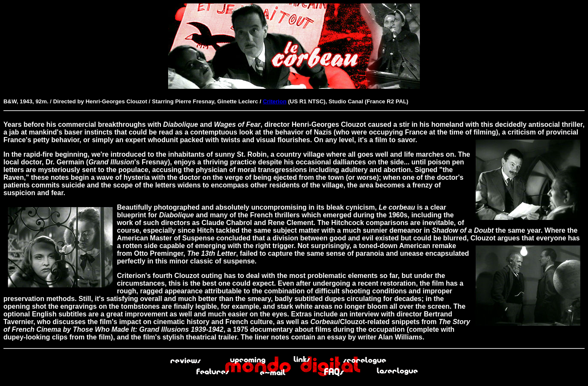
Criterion (275, 101)
